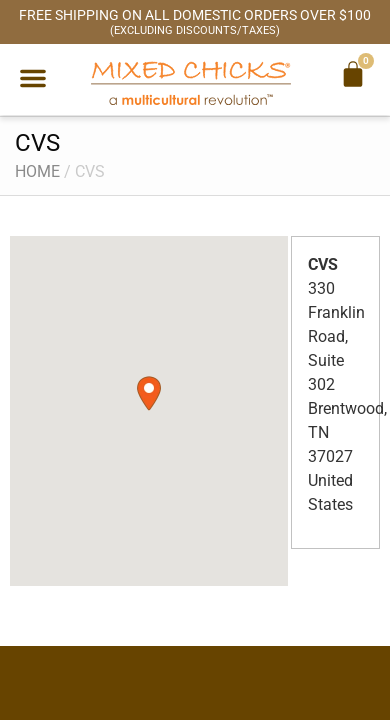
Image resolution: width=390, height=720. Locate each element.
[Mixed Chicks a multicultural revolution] (191, 82)
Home (37, 171)
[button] (33, 78)
